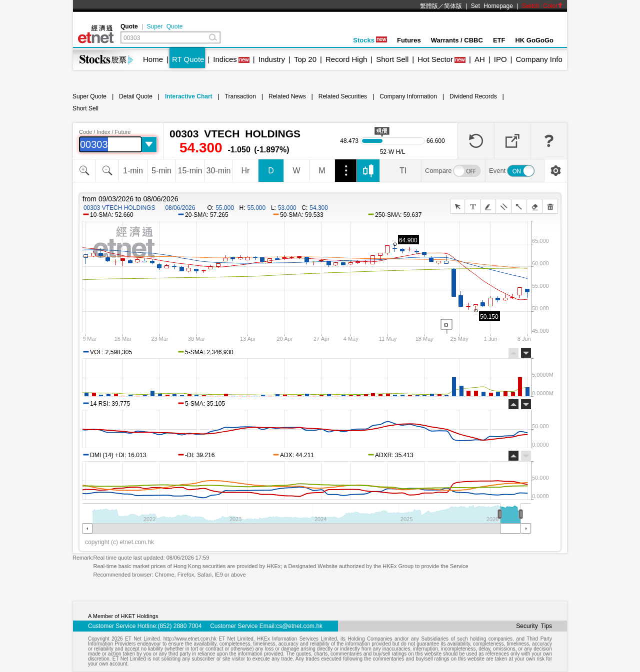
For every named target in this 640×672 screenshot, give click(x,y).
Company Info (539, 59)
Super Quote (164, 26)
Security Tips (534, 626)
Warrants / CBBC (457, 40)
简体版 (453, 6)
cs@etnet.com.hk (299, 626)
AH (480, 59)
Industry (272, 59)
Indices (225, 59)
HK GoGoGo (534, 40)
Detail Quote (136, 96)
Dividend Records (473, 96)
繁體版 (429, 6)
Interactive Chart (189, 96)
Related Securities (343, 96)
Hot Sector (435, 59)
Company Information (408, 96)
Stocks (370, 40)
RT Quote (188, 59)
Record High (346, 59)
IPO (500, 59)
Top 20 (305, 59)
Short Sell (392, 59)
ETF (499, 40)
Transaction (240, 96)
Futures (409, 40)
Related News (287, 96)
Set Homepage (492, 6)
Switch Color (542, 6)
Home (153, 59)
